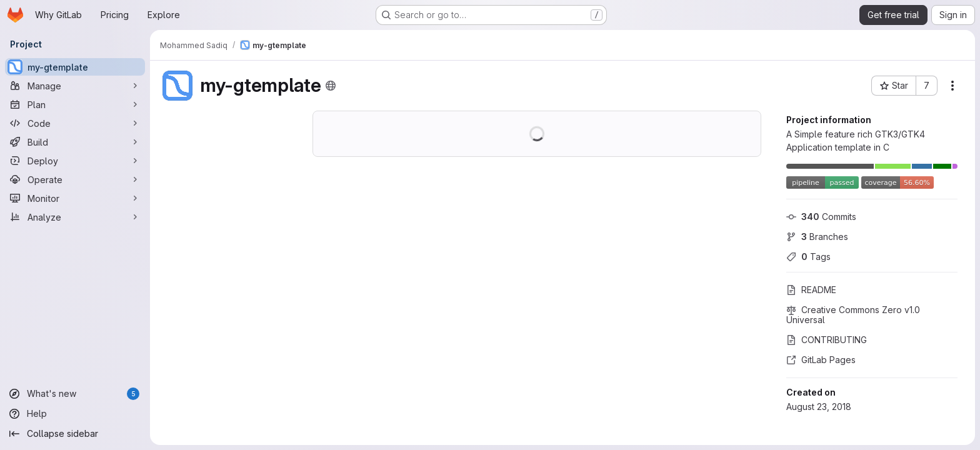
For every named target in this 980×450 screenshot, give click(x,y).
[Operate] (75, 179)
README (811, 290)
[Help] (75, 414)
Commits (821, 217)
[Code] (75, 123)
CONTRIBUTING (827, 340)
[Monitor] (75, 198)
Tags (808, 257)
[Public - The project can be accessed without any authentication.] (331, 86)
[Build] (75, 142)
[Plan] (75, 104)
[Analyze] (75, 217)
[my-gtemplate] (75, 67)
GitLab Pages (821, 360)
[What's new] (75, 394)
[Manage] (75, 86)
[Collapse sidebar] (75, 434)
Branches (817, 237)
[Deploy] (75, 161)
